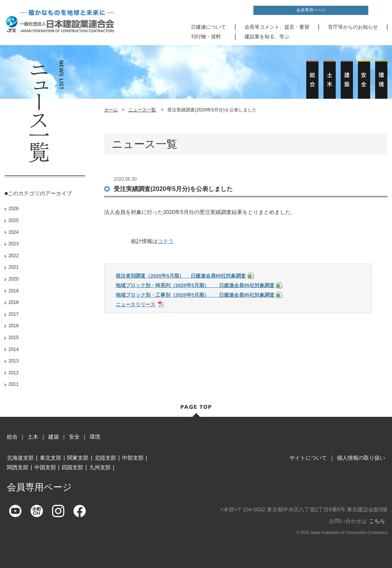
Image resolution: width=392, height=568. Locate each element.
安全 (74, 437)
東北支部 (51, 458)
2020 (14, 279)
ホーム (111, 110)
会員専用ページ (311, 10)
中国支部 (45, 467)
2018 (14, 302)
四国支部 (72, 467)
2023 (14, 244)
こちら (377, 521)
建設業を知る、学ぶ (267, 37)
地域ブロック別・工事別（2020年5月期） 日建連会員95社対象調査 (195, 295)
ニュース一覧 (143, 110)
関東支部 (78, 458)
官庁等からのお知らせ (353, 27)
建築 (54, 437)
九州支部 (100, 467)
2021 (14, 267)
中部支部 (133, 458)
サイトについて (308, 458)
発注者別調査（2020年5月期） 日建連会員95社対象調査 (181, 276)
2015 (14, 338)
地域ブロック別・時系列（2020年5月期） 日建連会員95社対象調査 (195, 285)
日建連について (208, 27)
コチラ (166, 241)
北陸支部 (105, 458)
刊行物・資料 (206, 37)
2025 (14, 220)
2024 (14, 232)
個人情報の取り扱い (361, 458)
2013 (14, 361)
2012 (14, 373)
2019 (14, 291)
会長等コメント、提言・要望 (277, 27)
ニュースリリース (136, 304)
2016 (14, 326)
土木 (33, 437)
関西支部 (18, 467)
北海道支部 (20, 458)
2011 (14, 384)
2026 (14, 209)
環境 (95, 437)
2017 (14, 314)
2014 (14, 349)
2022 (14, 256)
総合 (12, 437)
